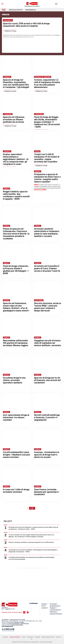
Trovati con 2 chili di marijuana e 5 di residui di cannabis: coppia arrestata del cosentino (47, 158)
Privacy (24, 637)
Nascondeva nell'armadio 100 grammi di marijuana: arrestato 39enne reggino (16, 343)
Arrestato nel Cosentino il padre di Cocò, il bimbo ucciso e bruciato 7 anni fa (47, 268)
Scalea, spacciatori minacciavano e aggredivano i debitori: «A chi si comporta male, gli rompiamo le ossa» (16, 159)
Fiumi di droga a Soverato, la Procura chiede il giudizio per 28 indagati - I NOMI (16, 270)
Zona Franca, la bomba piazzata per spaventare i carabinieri (47, 492)
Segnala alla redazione (15, 637)
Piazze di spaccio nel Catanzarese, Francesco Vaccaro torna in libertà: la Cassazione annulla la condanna (16, 234)
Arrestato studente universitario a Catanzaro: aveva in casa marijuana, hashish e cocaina (47, 232)
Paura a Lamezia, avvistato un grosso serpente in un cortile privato (31, 542)
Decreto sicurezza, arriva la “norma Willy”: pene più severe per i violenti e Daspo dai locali (48, 307)
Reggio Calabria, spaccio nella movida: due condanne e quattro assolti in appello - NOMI (16, 195)
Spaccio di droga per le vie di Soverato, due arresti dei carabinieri (47, 380)
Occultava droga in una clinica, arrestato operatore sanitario (14, 380)
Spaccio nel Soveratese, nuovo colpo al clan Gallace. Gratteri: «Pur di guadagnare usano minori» (16, 307)
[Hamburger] (2, 4)
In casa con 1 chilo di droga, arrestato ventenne (16, 491)
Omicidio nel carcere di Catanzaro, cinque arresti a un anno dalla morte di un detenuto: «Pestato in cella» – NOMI (33, 528)
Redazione (5, 637)
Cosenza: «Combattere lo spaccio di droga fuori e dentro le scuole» (47, 455)
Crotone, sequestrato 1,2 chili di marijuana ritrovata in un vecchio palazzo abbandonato (47, 83)
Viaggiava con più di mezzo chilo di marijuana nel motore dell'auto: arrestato (48, 343)
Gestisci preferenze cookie (48, 637)
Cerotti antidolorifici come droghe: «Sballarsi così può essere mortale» (16, 455)
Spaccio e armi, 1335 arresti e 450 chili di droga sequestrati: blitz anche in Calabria (26, 25)
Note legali (37, 637)
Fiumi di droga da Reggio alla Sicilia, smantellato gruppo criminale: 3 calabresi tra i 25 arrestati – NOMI (47, 122)
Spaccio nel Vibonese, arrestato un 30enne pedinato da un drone (14, 119)
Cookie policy (30, 637)
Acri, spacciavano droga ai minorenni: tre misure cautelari (16, 417)
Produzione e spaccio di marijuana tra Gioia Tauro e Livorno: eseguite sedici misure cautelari (47, 178)
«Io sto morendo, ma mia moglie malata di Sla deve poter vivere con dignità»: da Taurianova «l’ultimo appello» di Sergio (31, 536)
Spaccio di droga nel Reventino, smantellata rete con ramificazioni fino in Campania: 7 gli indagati (16, 83)
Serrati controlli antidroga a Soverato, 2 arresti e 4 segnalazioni (47, 417)
